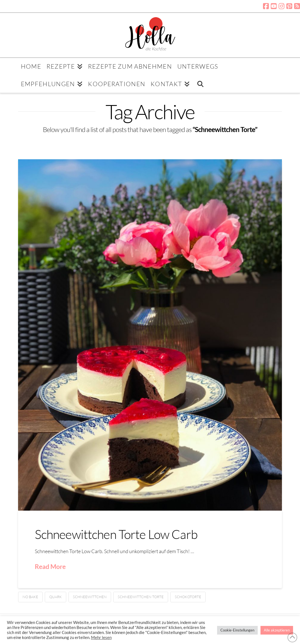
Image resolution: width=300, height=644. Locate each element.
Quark (56, 597)
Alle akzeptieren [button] (277, 630)
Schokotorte (188, 597)
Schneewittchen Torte (141, 597)
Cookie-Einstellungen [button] (237, 630)
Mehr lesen (101, 637)
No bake (30, 597)
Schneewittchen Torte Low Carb (116, 534)
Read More (50, 566)
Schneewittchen (90, 597)
